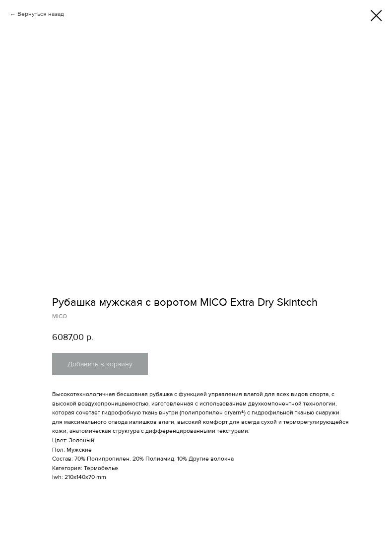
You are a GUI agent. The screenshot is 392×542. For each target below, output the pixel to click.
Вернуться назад (41, 14)
